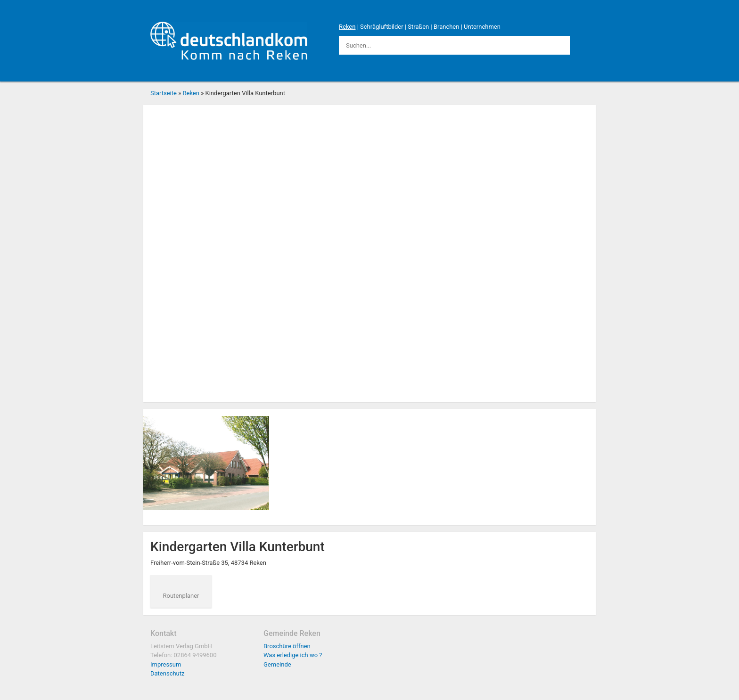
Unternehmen (482, 27)
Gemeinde (277, 664)
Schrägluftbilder (382, 27)
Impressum (166, 664)
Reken (347, 27)
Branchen (447, 27)
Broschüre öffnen (287, 646)
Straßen (418, 27)
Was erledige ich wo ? (293, 655)
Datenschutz (167, 673)
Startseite (164, 93)
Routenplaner (181, 596)
